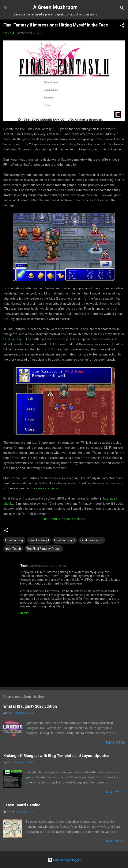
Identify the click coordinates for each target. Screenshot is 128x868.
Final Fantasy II (65, 540)
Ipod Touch (13, 549)
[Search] (122, 9)
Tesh (24, 566)
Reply (25, 613)
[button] (122, 26)
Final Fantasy (14, 540)
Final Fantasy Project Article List (64, 519)
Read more (115, 743)
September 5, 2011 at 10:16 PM (48, 566)
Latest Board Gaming (22, 805)
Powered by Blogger (64, 860)
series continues (47, 488)
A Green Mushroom (55, 7)
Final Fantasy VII (92, 540)
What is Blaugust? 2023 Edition (30, 706)
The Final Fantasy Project (44, 549)
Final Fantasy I (13, 339)
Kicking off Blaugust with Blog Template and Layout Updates (56, 756)
